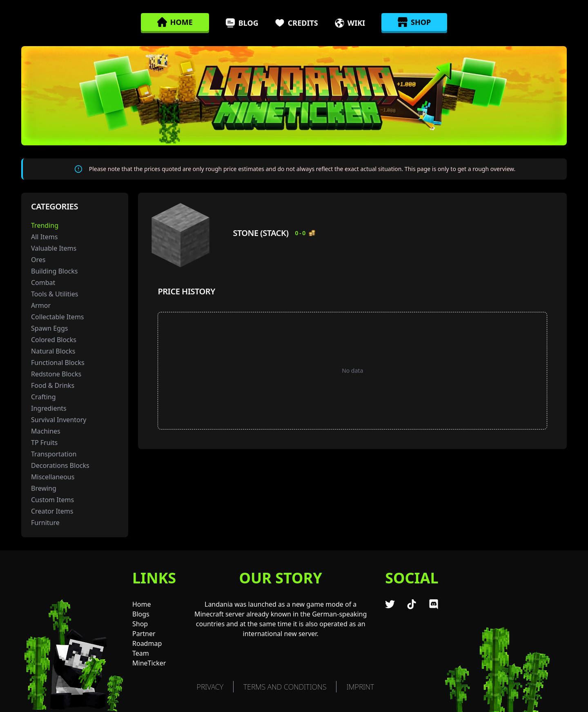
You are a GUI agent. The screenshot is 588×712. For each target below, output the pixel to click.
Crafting (43, 397)
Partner (144, 634)
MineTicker (149, 663)
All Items (45, 237)
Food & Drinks (53, 385)
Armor (41, 305)
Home (142, 604)
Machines (46, 431)
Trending (45, 225)
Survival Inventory (59, 420)
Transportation (54, 454)
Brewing (44, 488)
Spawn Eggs (49, 328)
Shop (140, 624)
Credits (296, 23)
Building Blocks (55, 271)
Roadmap (147, 643)
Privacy (210, 687)
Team (141, 653)
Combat (43, 283)
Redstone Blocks (56, 374)
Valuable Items (54, 248)
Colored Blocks (54, 340)
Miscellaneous (53, 477)
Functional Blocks (58, 363)
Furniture (45, 523)
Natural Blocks (53, 351)
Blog (242, 23)
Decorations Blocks (60, 465)
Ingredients (49, 408)
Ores (38, 260)
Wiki (350, 23)
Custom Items (52, 500)
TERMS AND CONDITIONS (285, 687)
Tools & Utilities (55, 294)
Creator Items (52, 511)
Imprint (360, 687)
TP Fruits (44, 443)
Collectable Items (58, 317)
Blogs (141, 614)
